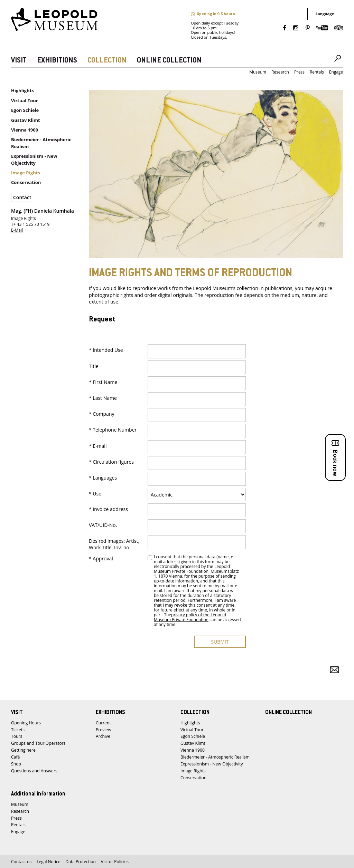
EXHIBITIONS (57, 61)
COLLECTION (107, 61)
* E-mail (98, 446)
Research (280, 72)
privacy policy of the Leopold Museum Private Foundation (190, 617)
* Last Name (103, 398)
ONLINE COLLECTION (169, 61)
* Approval (101, 559)
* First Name (103, 382)
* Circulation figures (111, 462)
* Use (95, 494)
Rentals (317, 72)
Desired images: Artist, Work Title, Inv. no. (114, 544)
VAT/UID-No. (103, 525)
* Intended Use (106, 350)
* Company (102, 414)
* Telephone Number (113, 430)
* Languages (103, 478)
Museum (258, 72)
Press (299, 72)
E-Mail (17, 230)
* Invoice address (108, 509)
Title (94, 366)
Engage (336, 72)
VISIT (19, 61)
